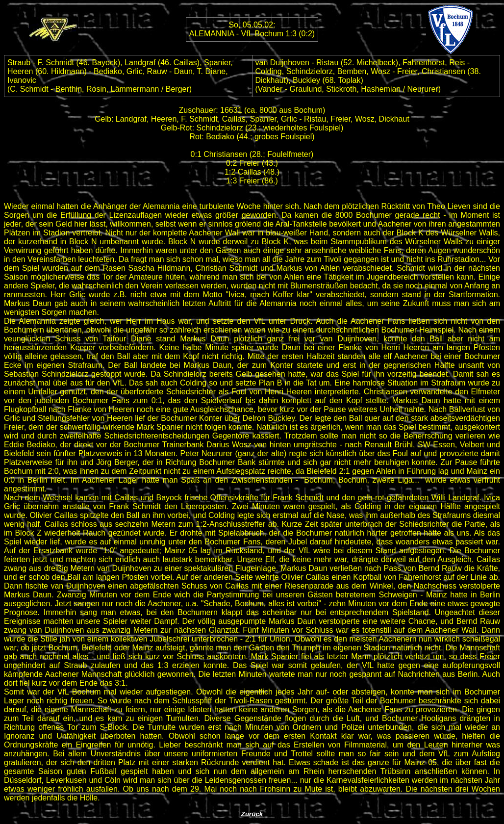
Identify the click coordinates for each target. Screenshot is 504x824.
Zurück (252, 814)
